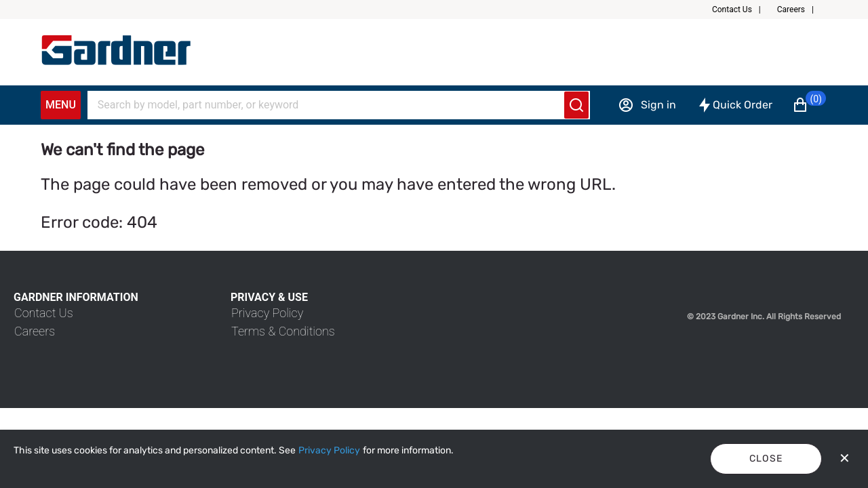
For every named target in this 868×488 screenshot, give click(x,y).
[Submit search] (576, 105)
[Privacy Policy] (329, 451)
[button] (742, 9)
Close (766, 459)
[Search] (330, 105)
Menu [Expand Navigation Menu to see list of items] (61, 105)
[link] (44, 313)
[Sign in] (647, 105)
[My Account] (116, 50)
